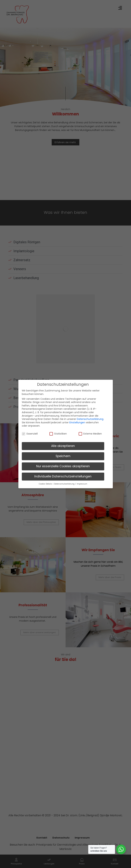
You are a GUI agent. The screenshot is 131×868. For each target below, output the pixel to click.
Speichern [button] (63, 456)
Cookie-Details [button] (46, 484)
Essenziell (30, 434)
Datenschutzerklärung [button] (65, 484)
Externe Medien (90, 434)
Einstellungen (77, 422)
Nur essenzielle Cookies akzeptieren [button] (63, 466)
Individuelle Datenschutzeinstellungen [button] (63, 476)
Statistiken (58, 434)
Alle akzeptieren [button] (63, 446)
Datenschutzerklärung (90, 419)
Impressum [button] (82, 484)
